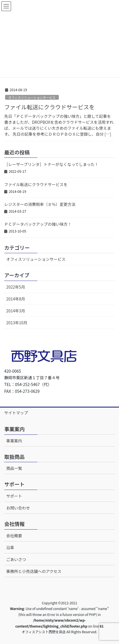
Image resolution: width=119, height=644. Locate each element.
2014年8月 (16, 299)
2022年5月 (16, 287)
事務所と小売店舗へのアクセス (34, 571)
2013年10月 (17, 323)
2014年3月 (16, 311)
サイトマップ (16, 413)
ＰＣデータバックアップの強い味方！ (38, 224)
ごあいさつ (16, 559)
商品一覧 (14, 468)
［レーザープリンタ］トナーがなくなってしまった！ (51, 164)
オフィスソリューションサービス (32, 97)
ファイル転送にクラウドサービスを (49, 107)
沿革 (10, 547)
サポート (14, 496)
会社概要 (14, 536)
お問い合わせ (18, 508)
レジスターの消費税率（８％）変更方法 (40, 204)
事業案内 (14, 441)
